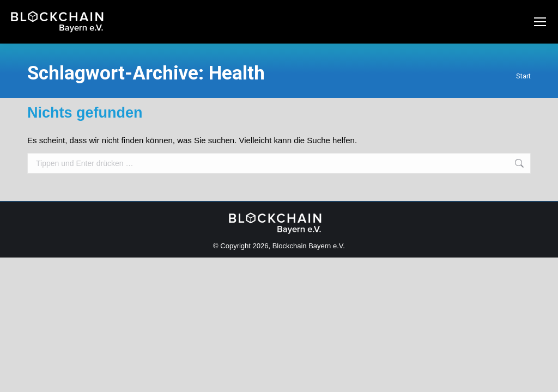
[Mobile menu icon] (540, 22)
